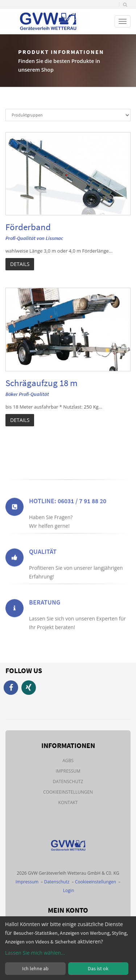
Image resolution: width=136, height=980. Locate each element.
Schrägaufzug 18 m (42, 383)
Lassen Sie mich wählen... (35, 953)
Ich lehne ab (35, 968)
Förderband (28, 227)
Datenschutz (68, 782)
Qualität (43, 567)
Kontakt (68, 802)
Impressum (68, 771)
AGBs (68, 761)
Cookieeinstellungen (68, 792)
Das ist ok (98, 968)
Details (20, 264)
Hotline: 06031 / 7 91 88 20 (68, 516)
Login (69, 890)
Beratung (45, 617)
